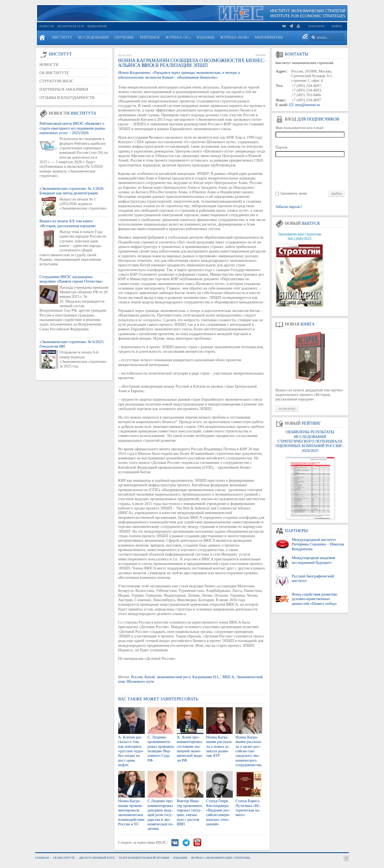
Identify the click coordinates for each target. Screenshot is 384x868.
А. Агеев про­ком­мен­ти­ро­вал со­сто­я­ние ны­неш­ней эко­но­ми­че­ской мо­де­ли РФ (190, 749)
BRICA (228, 677)
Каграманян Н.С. (206, 677)
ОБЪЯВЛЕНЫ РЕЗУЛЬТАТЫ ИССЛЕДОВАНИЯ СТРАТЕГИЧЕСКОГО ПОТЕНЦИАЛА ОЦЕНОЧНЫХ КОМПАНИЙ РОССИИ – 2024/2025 (310, 441)
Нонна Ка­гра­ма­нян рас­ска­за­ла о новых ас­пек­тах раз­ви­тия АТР (219, 746)
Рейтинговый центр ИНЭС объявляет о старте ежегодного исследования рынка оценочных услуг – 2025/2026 (72, 128)
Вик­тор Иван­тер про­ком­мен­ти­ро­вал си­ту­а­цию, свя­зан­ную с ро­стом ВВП (190, 812)
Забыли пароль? (289, 207)
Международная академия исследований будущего (313, 560)
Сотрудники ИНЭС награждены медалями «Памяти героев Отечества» (71, 279)
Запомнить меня (293, 193)
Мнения (261, 55)
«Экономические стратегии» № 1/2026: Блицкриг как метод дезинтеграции (72, 191)
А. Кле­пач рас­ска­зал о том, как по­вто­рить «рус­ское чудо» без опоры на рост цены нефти (131, 751)
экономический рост (174, 677)
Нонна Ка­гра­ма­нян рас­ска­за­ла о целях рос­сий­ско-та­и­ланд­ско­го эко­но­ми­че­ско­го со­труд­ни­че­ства (249, 751)
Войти (337, 26)
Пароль (282, 147)
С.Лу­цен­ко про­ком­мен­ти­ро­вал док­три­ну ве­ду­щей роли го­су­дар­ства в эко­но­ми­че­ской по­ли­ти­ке (161, 815)
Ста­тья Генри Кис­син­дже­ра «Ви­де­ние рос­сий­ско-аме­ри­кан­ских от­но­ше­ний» (218, 812)
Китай (150, 677)
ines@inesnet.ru (308, 105)
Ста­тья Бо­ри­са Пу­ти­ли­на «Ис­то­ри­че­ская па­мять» (248, 808)
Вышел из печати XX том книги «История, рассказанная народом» (68, 223)
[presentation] (310, 173)
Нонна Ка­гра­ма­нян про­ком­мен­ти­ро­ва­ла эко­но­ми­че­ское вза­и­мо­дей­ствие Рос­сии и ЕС (131, 812)
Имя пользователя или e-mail (299, 128)
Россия (137, 677)
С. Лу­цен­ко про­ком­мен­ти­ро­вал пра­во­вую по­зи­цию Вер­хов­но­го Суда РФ (161, 749)
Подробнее (287, 409)
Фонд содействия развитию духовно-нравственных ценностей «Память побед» (315, 599)
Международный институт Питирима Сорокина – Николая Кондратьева (318, 544)
